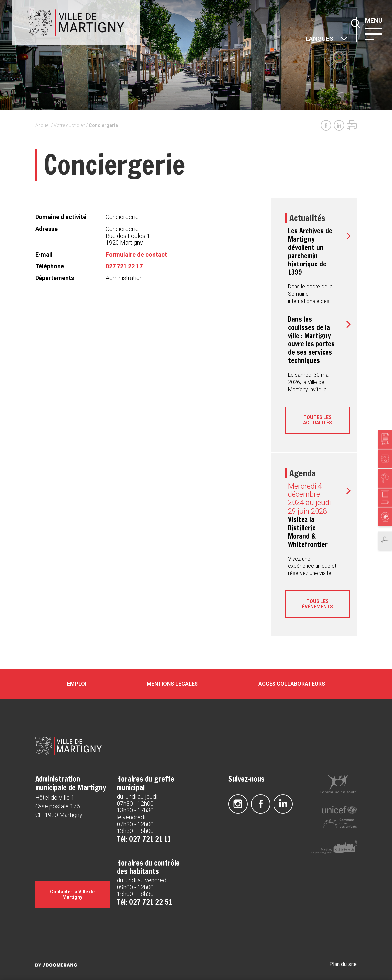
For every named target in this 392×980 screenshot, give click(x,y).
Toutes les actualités (317, 420)
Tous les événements (317, 604)
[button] (375, 34)
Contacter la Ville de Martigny (72, 895)
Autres (305, 39)
